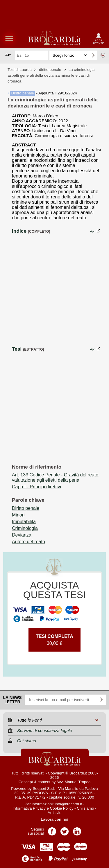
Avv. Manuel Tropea (73, 782)
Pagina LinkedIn (77, 830)
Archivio (54, 813)
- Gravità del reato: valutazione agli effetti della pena (56, 477)
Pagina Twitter (65, 830)
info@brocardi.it (69, 804)
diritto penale (50, 70)
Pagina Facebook (52, 830)
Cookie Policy (62, 808)
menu (9, 38)
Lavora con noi (54, 819)
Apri (93, 231)
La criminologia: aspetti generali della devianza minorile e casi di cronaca (52, 75)
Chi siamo (85, 808)
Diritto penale (23, 93)
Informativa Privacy (29, 808)
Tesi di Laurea (20, 70)
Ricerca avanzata (103, 55)
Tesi (17, 349)
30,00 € (54, 640)
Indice (19, 231)
